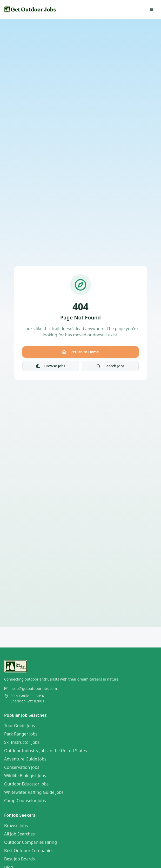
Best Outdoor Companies (29, 851)
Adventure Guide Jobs (25, 759)
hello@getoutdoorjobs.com (34, 688)
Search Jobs (110, 366)
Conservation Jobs (22, 767)
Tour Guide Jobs (19, 726)
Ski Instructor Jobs (22, 742)
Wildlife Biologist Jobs (25, 776)
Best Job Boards (19, 859)
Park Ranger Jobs (21, 734)
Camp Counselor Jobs (25, 801)
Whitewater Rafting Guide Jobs (34, 792)
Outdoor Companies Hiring (31, 842)
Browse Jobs (51, 366)
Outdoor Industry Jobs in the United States (46, 751)
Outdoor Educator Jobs (26, 784)
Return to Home (80, 352)
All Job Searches (19, 834)
